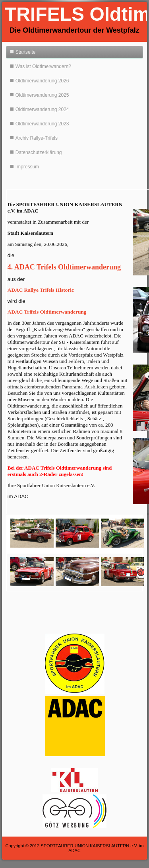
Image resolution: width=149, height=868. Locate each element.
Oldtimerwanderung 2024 (42, 109)
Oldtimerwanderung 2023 (42, 124)
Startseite (26, 52)
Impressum (27, 167)
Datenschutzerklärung (39, 152)
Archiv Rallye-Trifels (37, 138)
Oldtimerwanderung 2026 (42, 81)
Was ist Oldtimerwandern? (43, 66)
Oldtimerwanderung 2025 (42, 95)
